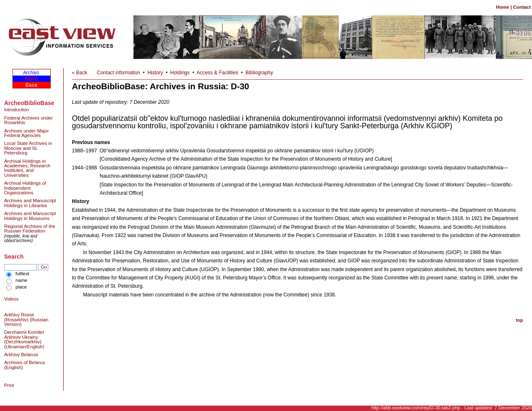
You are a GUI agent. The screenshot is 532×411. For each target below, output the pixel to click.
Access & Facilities (217, 73)
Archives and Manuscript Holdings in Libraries (30, 203)
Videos (11, 299)
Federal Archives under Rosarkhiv (28, 120)
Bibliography (259, 73)
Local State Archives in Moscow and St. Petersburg (28, 148)
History (155, 73)
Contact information (118, 73)
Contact (522, 7)
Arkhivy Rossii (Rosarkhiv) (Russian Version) (26, 319)
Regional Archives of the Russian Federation (30, 229)
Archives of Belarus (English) (25, 365)
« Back (80, 73)
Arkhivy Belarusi (21, 355)
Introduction (17, 110)
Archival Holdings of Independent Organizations (25, 188)
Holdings (180, 73)
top (519, 320)
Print (9, 385)
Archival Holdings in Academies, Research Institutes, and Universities (27, 168)
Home (502, 7)
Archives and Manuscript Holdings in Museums (30, 216)
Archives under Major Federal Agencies (27, 133)
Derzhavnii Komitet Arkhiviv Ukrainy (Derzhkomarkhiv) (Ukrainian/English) (24, 339)
